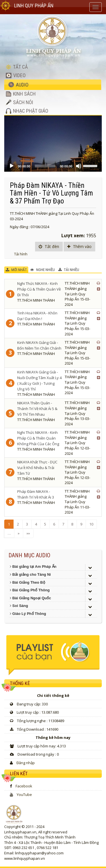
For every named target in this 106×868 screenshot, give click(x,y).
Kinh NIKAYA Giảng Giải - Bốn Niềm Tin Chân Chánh (39, 345)
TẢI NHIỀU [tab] (69, 270)
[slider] (45, 166)
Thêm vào (79, 246)
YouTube (24, 795)
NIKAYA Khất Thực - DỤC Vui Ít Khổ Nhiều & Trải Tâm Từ (37, 468)
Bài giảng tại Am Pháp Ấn (33, 567)
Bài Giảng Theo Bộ (28, 582)
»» (28, 533)
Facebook (24, 786)
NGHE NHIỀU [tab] (43, 270)
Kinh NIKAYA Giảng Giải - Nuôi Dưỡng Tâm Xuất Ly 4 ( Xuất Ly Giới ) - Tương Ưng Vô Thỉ (39, 381)
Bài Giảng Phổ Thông (30, 590)
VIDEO (16, 75)
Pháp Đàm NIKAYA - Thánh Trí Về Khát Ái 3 (36, 494)
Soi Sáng (19, 606)
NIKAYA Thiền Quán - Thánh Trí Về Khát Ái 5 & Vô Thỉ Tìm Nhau (37, 409)
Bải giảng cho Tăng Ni (30, 574)
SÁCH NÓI (19, 102)
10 (91, 524)
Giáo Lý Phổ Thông (28, 614)
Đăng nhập (26, 763)
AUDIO (18, 85)
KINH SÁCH (21, 94)
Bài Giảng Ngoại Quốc (30, 598)
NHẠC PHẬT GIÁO (27, 111)
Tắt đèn (49, 246)
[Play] (12, 166)
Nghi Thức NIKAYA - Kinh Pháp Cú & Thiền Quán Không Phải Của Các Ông (38, 438)
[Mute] (79, 166)
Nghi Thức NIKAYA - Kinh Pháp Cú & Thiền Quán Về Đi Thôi (39, 289)
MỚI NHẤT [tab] (16, 270)
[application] (53, 144)
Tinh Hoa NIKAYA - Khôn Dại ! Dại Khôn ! (37, 316)
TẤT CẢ (17, 67)
